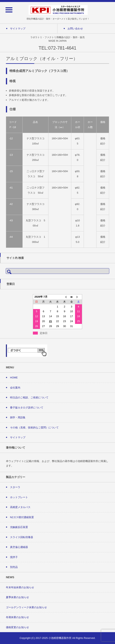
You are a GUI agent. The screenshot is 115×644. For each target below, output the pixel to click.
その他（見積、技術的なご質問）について (34, 428)
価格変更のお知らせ (17, 627)
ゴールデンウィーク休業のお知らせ (26, 607)
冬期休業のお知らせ (17, 617)
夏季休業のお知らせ (17, 597)
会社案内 (15, 388)
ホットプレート (19, 497)
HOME (14, 378)
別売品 (14, 567)
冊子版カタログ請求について (27, 408)
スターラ (15, 487)
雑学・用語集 (18, 417)
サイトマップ (18, 437)
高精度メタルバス (20, 507)
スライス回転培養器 (22, 537)
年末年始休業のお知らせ (20, 587)
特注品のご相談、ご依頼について (29, 397)
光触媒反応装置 (19, 527)
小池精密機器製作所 (60, 638)
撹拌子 (14, 557)
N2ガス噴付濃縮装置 (22, 517)
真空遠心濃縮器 (19, 547)
